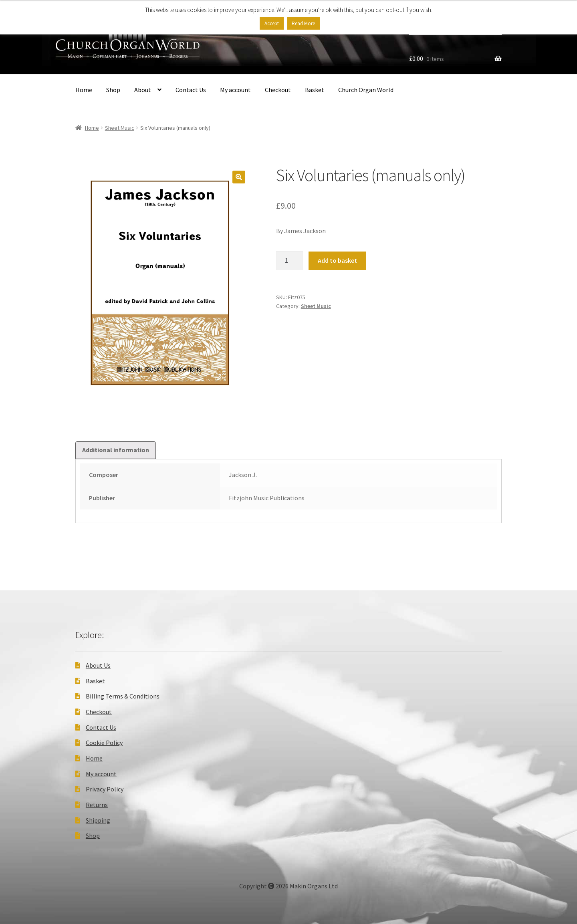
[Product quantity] (290, 261)
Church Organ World (366, 90)
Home (84, 90)
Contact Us (191, 90)
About (143, 90)
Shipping (98, 820)
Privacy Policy (105, 789)
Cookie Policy (104, 743)
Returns (97, 805)
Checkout (278, 90)
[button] (239, 177)
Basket (315, 90)
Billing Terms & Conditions (123, 696)
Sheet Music (120, 128)
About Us (98, 665)
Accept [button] (272, 23)
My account (235, 90)
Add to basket (337, 260)
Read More (303, 23)
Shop (113, 90)
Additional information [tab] (116, 450)
